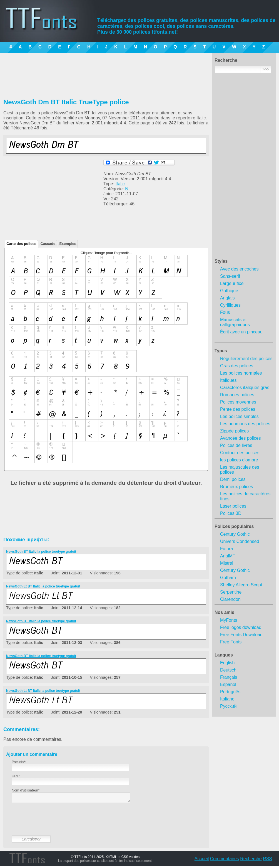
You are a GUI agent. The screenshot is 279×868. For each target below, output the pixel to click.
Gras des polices (237, 366)
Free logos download (241, 627)
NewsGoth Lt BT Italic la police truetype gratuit (43, 586)
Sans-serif (230, 276)
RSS (267, 860)
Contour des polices (240, 453)
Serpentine (231, 592)
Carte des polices (21, 244)
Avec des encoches (239, 269)
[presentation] (54, 823)
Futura (226, 549)
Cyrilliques (230, 305)
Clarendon (230, 599)
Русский (228, 706)
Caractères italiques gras (245, 388)
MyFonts (229, 620)
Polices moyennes (238, 402)
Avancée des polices (240, 438)
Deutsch (228, 670)
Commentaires (225, 860)
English (227, 663)
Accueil (202, 860)
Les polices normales (241, 373)
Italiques (228, 380)
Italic (120, 184)
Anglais (227, 298)
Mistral (227, 563)
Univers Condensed (240, 541)
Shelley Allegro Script (241, 585)
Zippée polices (234, 431)
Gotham (228, 578)
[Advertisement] (244, 167)
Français (229, 677)
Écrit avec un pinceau (241, 332)
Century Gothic (235, 534)
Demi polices (233, 479)
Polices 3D (231, 513)
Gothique (229, 291)
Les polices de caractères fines (245, 496)
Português (230, 692)
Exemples (68, 244)
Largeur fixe (232, 283)
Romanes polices (237, 395)
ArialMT (228, 556)
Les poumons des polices (245, 424)
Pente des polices (238, 409)
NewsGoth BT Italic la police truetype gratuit (41, 552)
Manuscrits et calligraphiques (235, 322)
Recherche (251, 860)
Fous (225, 312)
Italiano (227, 699)
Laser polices (233, 506)
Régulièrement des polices (246, 359)
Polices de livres (236, 445)
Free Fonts (231, 642)
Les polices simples (239, 416)
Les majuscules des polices (240, 470)
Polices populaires (234, 526)
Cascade (48, 244)
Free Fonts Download (241, 635)
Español (228, 684)
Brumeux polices (236, 487)
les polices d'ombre (239, 460)
